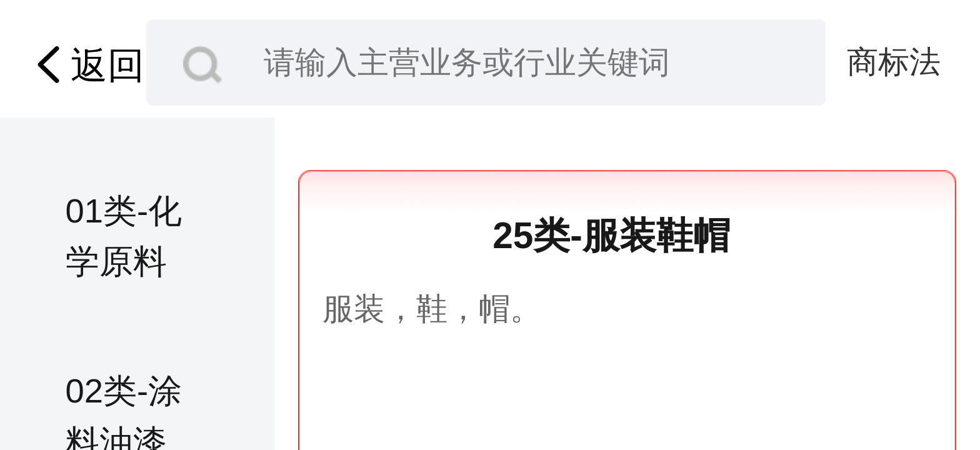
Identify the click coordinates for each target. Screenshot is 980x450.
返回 (85, 65)
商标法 (894, 62)
